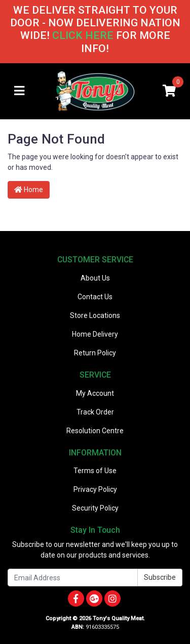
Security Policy (95, 508)
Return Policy (95, 353)
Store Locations (95, 315)
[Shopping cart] (169, 91)
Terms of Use (95, 471)
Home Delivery (95, 334)
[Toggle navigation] (19, 91)
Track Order (95, 412)
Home (29, 190)
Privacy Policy (95, 489)
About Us (95, 278)
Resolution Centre (95, 431)
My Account (95, 393)
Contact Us (95, 297)
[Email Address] (73, 578)
